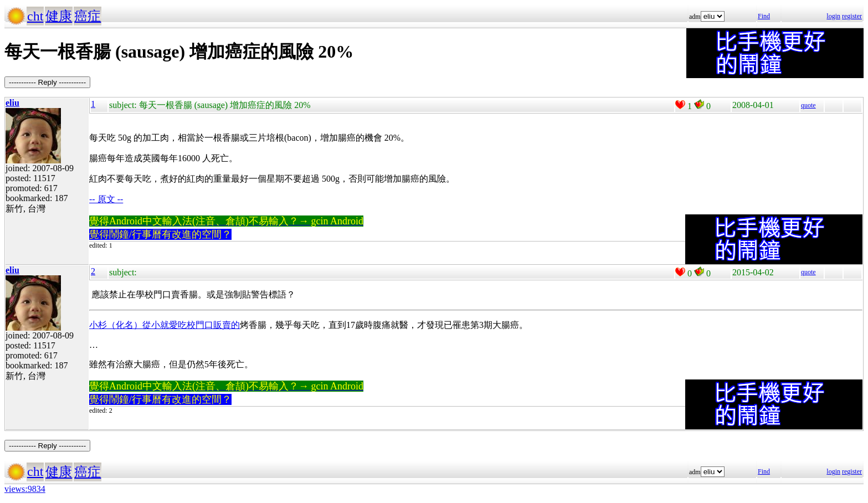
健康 (59, 16)
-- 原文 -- (106, 199)
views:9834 (25, 489)
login (833, 16)
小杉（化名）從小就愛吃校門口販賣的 (165, 325)
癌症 (88, 16)
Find (764, 16)
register (852, 16)
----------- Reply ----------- (47, 82)
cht (35, 16)
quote (808, 105)
